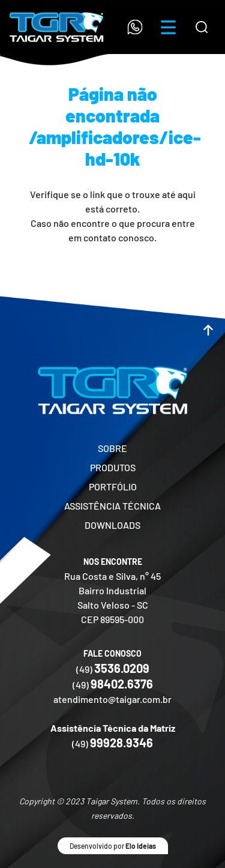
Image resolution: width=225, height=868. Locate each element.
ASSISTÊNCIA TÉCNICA (112, 506)
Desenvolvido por (113, 846)
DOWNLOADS (112, 525)
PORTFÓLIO (113, 487)
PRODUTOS (113, 467)
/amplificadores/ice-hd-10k (115, 148)
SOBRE (112, 448)
